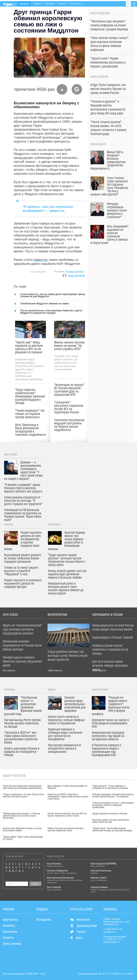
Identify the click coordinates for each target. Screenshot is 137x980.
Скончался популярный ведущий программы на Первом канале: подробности (69, 425)
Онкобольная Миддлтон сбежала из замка (45, 303)
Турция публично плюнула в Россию (110, 814)
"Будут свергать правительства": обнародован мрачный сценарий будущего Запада (30, 396)
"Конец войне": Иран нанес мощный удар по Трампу (23, 838)
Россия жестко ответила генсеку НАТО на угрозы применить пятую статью (67, 815)
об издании (44, 920)
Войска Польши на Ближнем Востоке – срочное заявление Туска (66, 830)
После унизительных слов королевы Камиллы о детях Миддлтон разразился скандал (51, 312)
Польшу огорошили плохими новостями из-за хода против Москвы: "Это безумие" (113, 796)
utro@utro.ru (110, 932)
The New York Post (74, 272)
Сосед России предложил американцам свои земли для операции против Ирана (22, 787)
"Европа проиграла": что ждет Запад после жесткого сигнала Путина (23, 796)
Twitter (78, 932)
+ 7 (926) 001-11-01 (113, 939)
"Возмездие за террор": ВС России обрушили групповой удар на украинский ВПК (69, 390)
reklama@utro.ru (112, 942)
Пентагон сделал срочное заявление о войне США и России (111, 821)
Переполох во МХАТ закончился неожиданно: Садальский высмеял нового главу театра (68, 797)
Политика (37, 4)
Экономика (50, 4)
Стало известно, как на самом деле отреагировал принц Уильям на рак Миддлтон (53, 295)
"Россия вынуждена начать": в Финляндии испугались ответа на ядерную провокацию (113, 805)
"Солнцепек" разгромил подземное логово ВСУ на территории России (69, 407)
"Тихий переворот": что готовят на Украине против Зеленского (30, 414)
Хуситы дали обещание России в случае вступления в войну (22, 830)
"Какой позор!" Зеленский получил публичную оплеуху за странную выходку (112, 830)
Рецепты (62, 4)
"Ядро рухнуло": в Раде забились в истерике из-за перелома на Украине (110, 787)
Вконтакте (80, 920)
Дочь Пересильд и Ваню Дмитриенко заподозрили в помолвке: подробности (30, 430)
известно (41, 260)
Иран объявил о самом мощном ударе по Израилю (67, 787)
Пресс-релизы (75, 4)
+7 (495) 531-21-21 (113, 929)
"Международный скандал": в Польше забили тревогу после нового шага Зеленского (21, 816)
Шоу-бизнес (24, 4)
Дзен (76, 938)
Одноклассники (83, 926)
